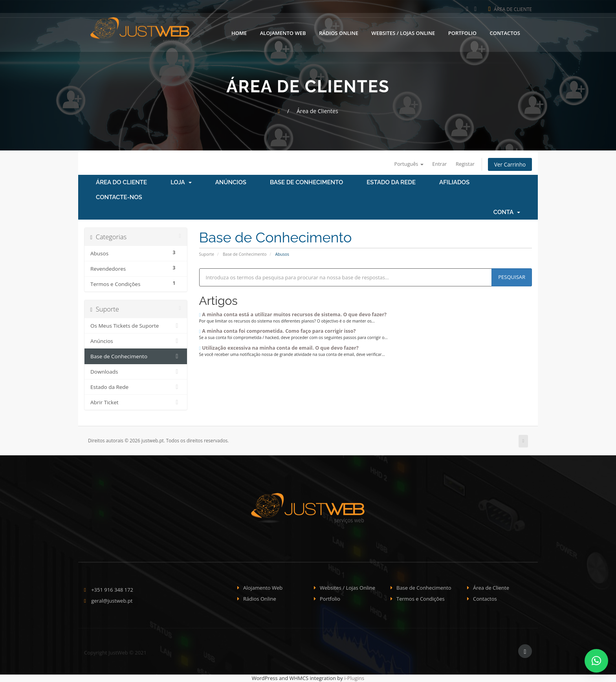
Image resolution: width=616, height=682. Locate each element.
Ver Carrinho (509, 164)
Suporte (207, 254)
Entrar (438, 164)
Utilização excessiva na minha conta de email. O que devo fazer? (279, 348)
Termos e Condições (421, 599)
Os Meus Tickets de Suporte (136, 326)
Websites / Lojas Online (403, 33)
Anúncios (231, 183)
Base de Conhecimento (306, 183)
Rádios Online (339, 33)
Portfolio (462, 33)
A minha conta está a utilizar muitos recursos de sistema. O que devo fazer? (293, 314)
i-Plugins (354, 678)
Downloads (136, 372)
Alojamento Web (283, 33)
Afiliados (454, 183)
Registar (464, 164)
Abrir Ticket (136, 403)
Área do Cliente (121, 183)
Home (239, 33)
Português (406, 164)
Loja (181, 183)
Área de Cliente (510, 9)
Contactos (505, 33)
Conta (507, 213)
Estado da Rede (391, 183)
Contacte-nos (119, 198)
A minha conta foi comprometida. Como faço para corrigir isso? (278, 331)
